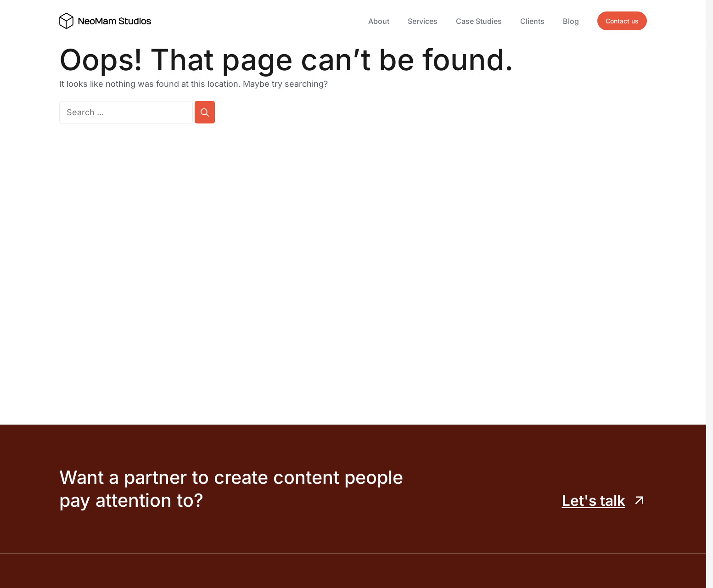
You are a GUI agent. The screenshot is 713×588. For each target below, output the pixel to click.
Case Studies (479, 21)
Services (423, 21)
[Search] (205, 112)
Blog (571, 21)
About (379, 21)
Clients (532, 21)
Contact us (622, 21)
